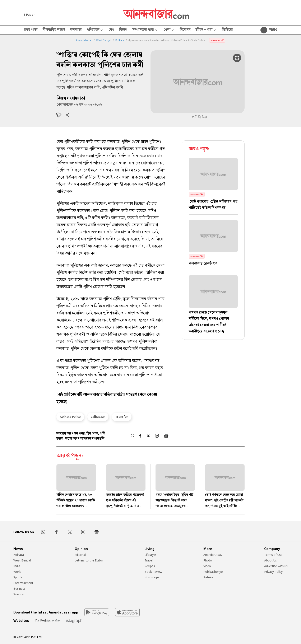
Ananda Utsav (213, 555)
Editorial (80, 555)
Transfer (122, 416)
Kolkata (120, 40)
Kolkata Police (70, 416)
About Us (270, 560)
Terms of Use (273, 555)
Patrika (208, 577)
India (17, 566)
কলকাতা (76, 30)
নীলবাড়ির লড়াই (54, 30)
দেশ (111, 30)
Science (18, 594)
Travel (149, 560)
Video (207, 566)
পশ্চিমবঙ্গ (95, 30)
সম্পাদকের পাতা (145, 30)
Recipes (150, 566)
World (17, 572)
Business (19, 589)
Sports (18, 577)
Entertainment (23, 583)
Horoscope (152, 577)
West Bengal (104, 40)
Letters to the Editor (89, 560)
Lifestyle (150, 555)
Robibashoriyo (213, 572)
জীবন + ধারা (206, 30)
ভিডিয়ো (227, 30)
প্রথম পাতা (31, 30)
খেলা (169, 30)
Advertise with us (276, 566)
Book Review (153, 572)
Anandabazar (84, 40)
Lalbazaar (98, 416)
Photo (208, 560)
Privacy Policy (273, 572)
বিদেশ (123, 30)
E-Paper (29, 15)
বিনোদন (185, 30)
